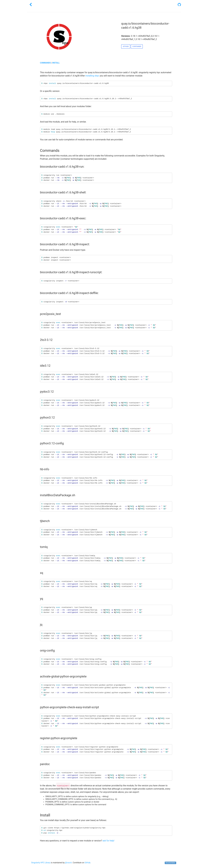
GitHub (87, 863)
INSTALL (56, 63)
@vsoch (68, 863)
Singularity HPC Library (41, 863)
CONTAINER (137, 46)
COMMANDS (45, 63)
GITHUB (126, 46)
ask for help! (108, 841)
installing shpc (92, 76)
